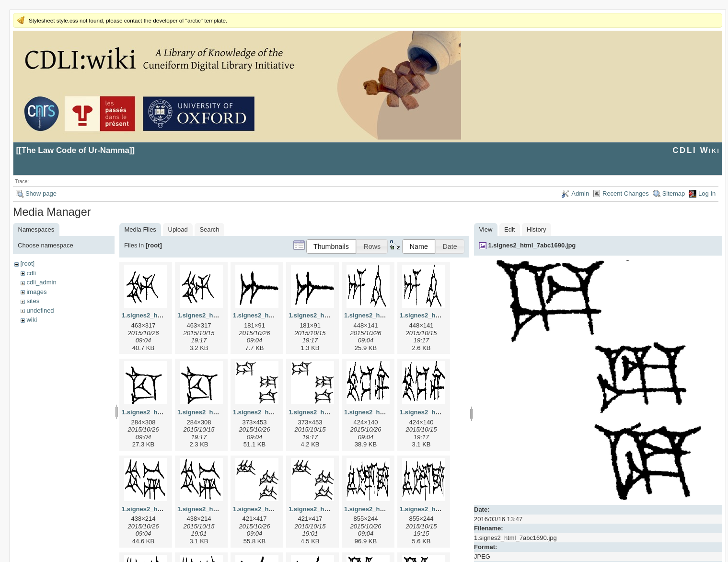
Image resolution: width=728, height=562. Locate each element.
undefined (40, 310)
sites (33, 301)
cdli (31, 273)
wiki (32, 320)
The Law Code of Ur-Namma (75, 150)
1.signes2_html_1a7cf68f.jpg (275, 315)
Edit (509, 229)
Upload (178, 229)
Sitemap (674, 193)
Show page (41, 193)
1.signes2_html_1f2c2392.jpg (387, 509)
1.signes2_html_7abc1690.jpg (532, 245)
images (36, 292)
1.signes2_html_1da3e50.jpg (275, 412)
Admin (580, 193)
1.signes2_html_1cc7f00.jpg (163, 412)
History (536, 229)
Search (209, 229)
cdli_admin (41, 282)
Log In (707, 193)
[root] (27, 263)
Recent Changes (626, 193)
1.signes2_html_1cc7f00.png (220, 412)
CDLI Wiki (696, 150)
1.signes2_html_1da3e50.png (332, 412)
